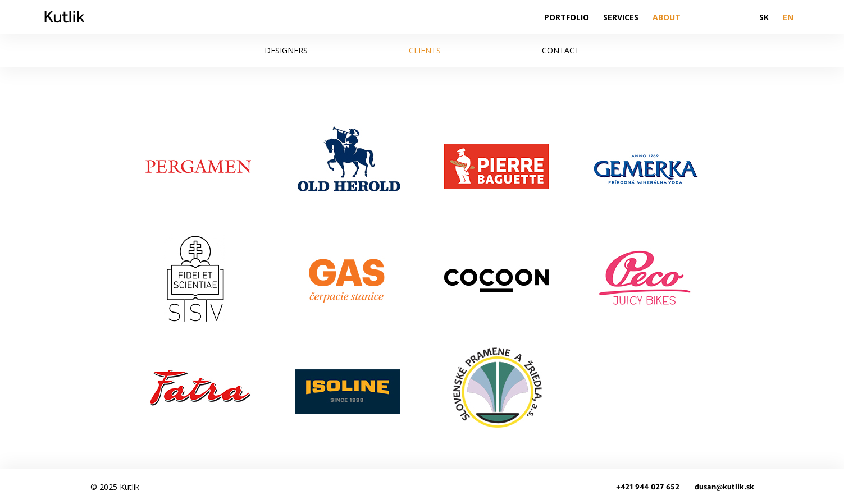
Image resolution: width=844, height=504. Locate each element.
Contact (561, 50)
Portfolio (567, 17)
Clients (425, 50)
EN (788, 17)
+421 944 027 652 (648, 487)
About (667, 17)
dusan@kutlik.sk (724, 487)
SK (764, 17)
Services (621, 17)
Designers (286, 50)
